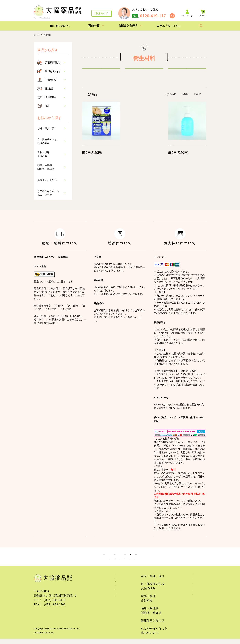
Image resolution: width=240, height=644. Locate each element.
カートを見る (183, 615)
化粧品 (49, 89)
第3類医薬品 (52, 71)
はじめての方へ (60, 26)
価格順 (185, 102)
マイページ (181, 607)
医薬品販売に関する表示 (179, 556)
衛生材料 (49, 35)
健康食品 (50, 80)
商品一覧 (94, 25)
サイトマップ (143, 563)
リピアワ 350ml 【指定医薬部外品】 (185, 159)
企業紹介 (120, 563)
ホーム (37, 35)
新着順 (197, 102)
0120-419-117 (153, 16)
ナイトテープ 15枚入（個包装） (100, 159)
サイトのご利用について (138, 556)
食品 (48, 106)
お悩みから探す (128, 25)
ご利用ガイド (101, 13)
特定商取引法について (98, 556)
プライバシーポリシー (60, 556)
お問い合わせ (96, 563)
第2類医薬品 (52, 63)
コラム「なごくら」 (169, 26)
